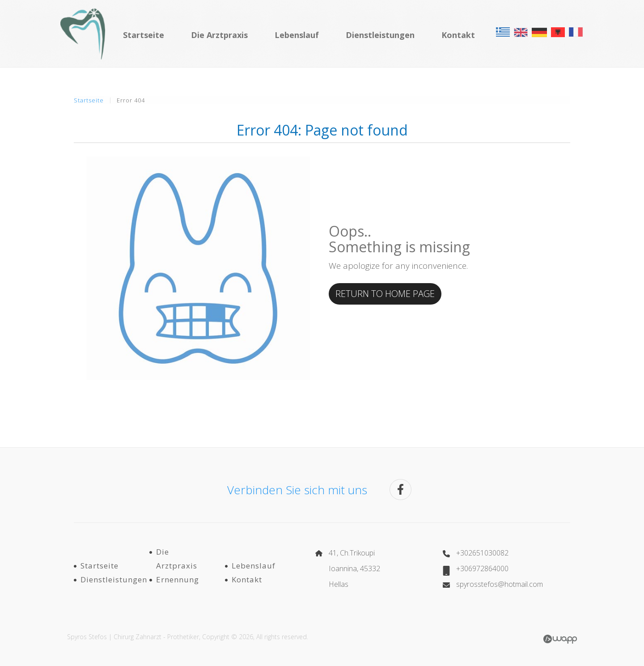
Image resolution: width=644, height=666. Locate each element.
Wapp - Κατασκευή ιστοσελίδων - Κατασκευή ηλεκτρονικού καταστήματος (560, 639)
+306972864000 (482, 568)
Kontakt (458, 35)
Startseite (144, 35)
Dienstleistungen (380, 35)
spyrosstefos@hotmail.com (500, 584)
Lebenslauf (297, 35)
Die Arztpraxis (219, 35)
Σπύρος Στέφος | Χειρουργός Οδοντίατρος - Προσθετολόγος (83, 34)
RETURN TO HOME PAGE (385, 294)
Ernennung (178, 579)
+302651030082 (482, 553)
